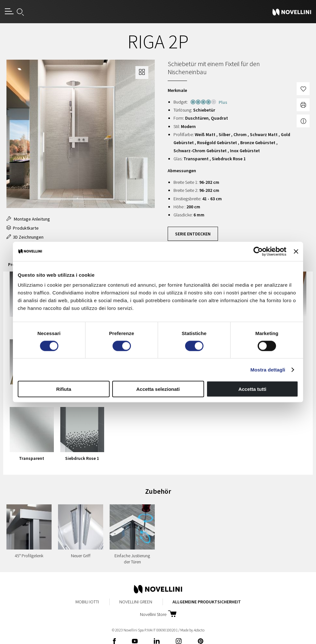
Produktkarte (23, 228)
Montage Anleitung (28, 219)
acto (199, 630)
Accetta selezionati (158, 389)
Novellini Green (136, 602)
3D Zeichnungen (25, 237)
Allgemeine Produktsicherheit (207, 602)
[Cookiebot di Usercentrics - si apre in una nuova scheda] (258, 251)
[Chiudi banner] (296, 251)
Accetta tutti (252, 389)
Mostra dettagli (268, 369)
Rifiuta (64, 389)
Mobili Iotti (87, 602)
